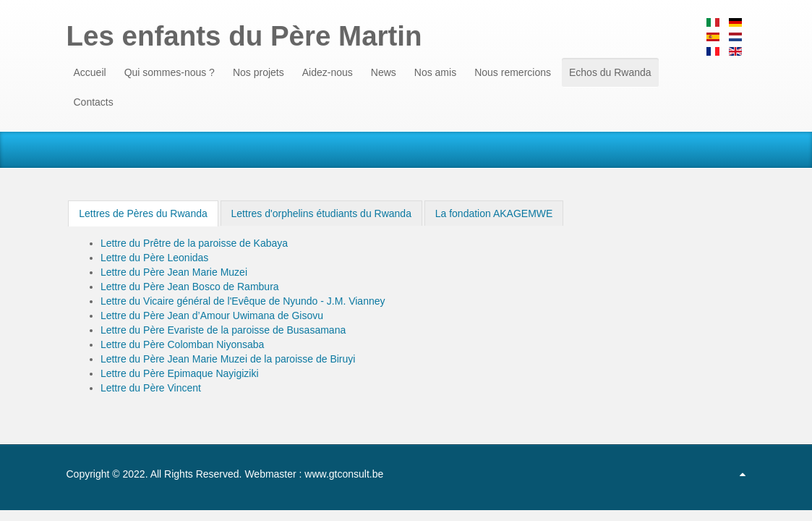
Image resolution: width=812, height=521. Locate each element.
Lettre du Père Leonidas (154, 258)
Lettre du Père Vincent (151, 388)
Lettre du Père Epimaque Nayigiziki (180, 373)
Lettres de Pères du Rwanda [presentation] (143, 213)
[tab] (143, 213)
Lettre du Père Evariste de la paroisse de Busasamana (223, 330)
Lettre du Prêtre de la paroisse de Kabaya (194, 243)
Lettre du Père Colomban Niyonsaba (182, 344)
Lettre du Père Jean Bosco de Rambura (190, 287)
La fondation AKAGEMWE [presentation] (494, 213)
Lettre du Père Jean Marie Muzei (174, 272)
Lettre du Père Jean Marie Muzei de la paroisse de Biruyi (228, 359)
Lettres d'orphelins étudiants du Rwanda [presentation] (321, 213)
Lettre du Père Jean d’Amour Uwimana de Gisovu (212, 315)
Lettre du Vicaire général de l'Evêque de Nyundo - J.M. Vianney (243, 301)
